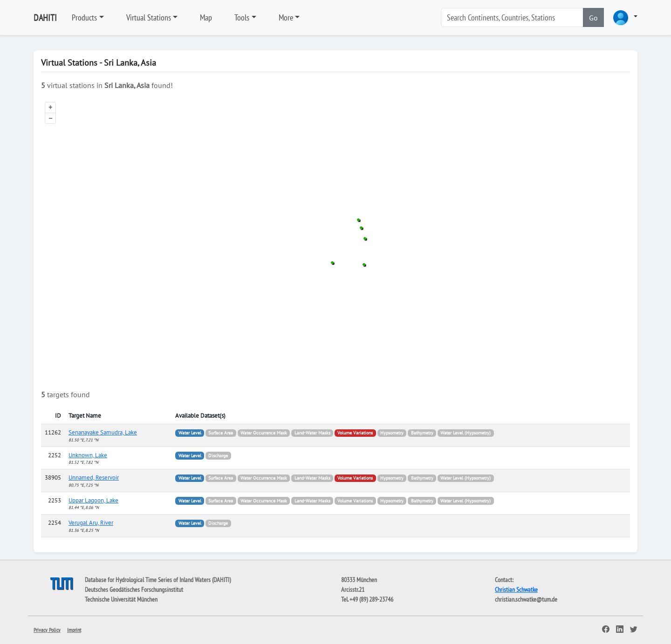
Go (593, 18)
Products (84, 17)
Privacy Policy (47, 630)
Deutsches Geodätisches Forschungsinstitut (134, 590)
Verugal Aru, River (91, 523)
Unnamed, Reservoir (94, 478)
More (286, 17)
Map (206, 17)
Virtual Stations (149, 17)
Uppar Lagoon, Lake (93, 500)
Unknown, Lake (88, 455)
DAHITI (45, 18)
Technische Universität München (121, 599)
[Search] (512, 17)
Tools (242, 17)
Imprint (74, 630)
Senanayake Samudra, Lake (103, 432)
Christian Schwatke (516, 590)
